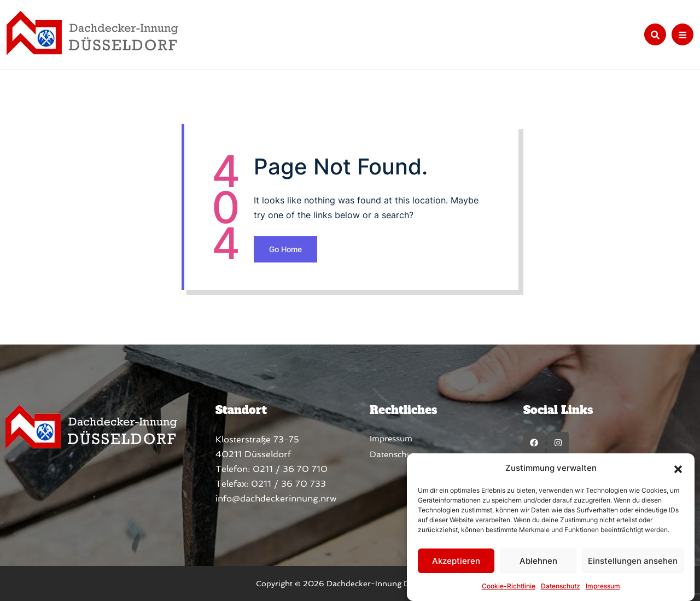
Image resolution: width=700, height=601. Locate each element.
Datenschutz (561, 586)
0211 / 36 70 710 (290, 469)
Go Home (285, 249)
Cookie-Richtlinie (509, 586)
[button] (678, 468)
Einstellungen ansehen (633, 561)
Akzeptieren (456, 561)
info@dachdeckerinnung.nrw (276, 498)
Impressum (603, 586)
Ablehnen (538, 561)
